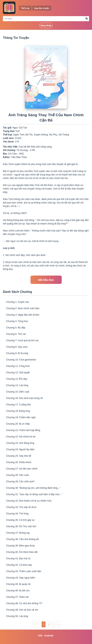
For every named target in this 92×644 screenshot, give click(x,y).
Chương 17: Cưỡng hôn (18, 405)
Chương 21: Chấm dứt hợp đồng (23, 430)
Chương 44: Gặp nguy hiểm (21, 578)
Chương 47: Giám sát (17, 597)
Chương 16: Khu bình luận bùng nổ (24, 398)
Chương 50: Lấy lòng (17, 616)
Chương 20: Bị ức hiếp (18, 424)
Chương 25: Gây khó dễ (19, 456)
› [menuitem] (53, 624)
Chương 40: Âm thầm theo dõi (22, 552)
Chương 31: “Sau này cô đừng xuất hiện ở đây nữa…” (34, 494)
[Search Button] (87, 19)
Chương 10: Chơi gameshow (21, 360)
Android (49, 636)
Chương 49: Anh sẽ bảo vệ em (22, 610)
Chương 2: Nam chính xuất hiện (23, 308)
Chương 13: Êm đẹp (17, 379)
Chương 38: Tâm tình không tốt (22, 539)
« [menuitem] (34, 624)
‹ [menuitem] (39, 624)
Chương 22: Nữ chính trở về (21, 437)
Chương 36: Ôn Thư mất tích (21, 526)
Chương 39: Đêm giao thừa (20, 546)
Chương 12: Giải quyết (18, 373)
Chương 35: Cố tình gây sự (20, 520)
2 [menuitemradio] (49, 624)
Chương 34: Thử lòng (17, 514)
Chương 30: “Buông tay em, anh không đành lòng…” (33, 488)
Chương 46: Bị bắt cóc (18, 591)
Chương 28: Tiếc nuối (17, 475)
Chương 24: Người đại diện (20, 449)
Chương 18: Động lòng (18, 411)
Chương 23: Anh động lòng (20, 443)
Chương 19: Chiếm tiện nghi (21, 417)
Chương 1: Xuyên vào (17, 302)
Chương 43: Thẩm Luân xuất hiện (24, 571)
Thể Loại (25, 8)
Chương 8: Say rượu (17, 347)
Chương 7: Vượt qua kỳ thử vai (22, 340)
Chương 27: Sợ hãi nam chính (22, 469)
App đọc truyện (42, 8)
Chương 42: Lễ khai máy (19, 565)
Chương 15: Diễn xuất (18, 392)
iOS (40, 636)
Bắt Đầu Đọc (46, 280)
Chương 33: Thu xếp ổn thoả (21, 507)
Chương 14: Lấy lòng (17, 385)
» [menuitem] (58, 624)
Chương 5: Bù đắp (16, 328)
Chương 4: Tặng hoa (17, 321)
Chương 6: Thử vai (16, 334)
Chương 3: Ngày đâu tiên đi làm (23, 315)
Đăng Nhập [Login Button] (46, 26)
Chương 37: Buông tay (18, 533)
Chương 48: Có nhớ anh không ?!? (24, 603)
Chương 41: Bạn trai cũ (18, 558)
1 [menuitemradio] (44, 624)
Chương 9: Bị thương (17, 353)
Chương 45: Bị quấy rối (18, 584)
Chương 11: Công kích (18, 366)
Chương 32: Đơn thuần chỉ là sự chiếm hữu (29, 501)
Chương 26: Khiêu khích (19, 462)
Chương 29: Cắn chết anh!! (20, 482)
